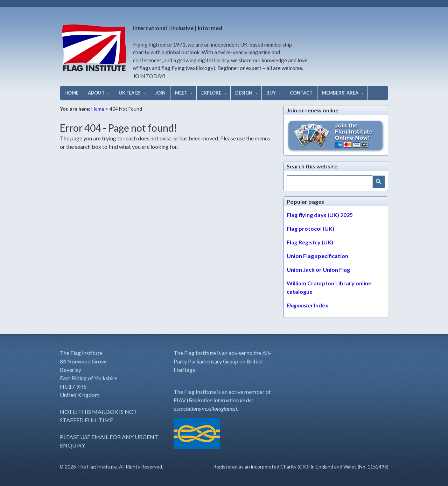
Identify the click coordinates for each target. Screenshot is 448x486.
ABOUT (96, 93)
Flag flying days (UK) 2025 (320, 215)
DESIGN (244, 93)
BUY (271, 93)
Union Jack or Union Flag (318, 269)
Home (98, 109)
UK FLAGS (130, 93)
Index (307, 305)
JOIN (160, 93)
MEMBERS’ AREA (340, 93)
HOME (71, 93)
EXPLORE (211, 93)
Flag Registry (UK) (310, 242)
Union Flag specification (317, 256)
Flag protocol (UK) (310, 228)
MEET (181, 93)
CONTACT (301, 93)
